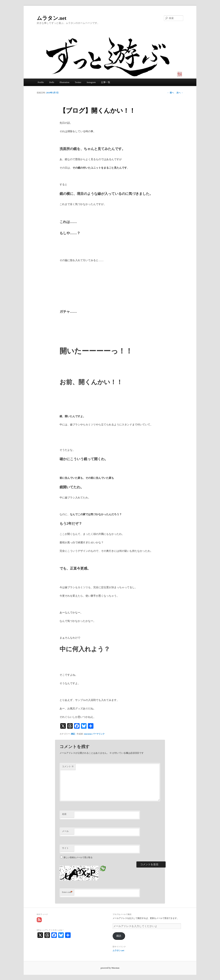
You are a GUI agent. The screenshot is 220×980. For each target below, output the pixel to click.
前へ (171, 93)
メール (65, 831)
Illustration (64, 82)
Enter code (67, 892)
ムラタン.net (52, 18)
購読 (119, 936)
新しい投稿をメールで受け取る (78, 857)
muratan (88, 734)
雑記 (73, 734)
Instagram (91, 82)
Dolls (52, 82)
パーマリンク (98, 734)
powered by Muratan (110, 968)
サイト (65, 848)
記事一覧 (106, 82)
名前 (64, 814)
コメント (68, 766)
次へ (180, 93)
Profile (41, 82)
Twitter (78, 82)
